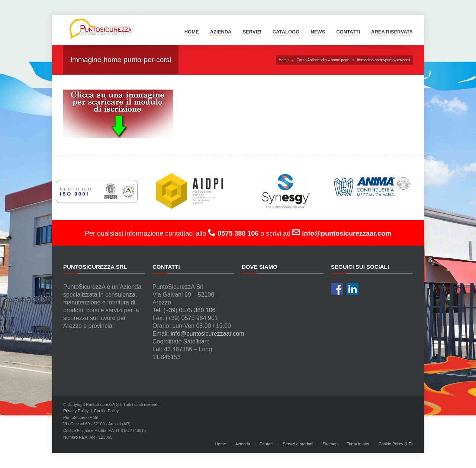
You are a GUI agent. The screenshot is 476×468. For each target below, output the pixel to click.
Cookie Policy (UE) (396, 444)
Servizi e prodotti (298, 444)
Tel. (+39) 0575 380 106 (184, 310)
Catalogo (286, 32)
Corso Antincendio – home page (323, 60)
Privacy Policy (76, 411)
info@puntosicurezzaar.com (208, 334)
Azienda (221, 32)
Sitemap (330, 444)
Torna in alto (358, 444)
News (318, 32)
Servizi (252, 32)
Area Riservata (392, 32)
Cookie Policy (106, 411)
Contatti (348, 32)
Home (192, 32)
